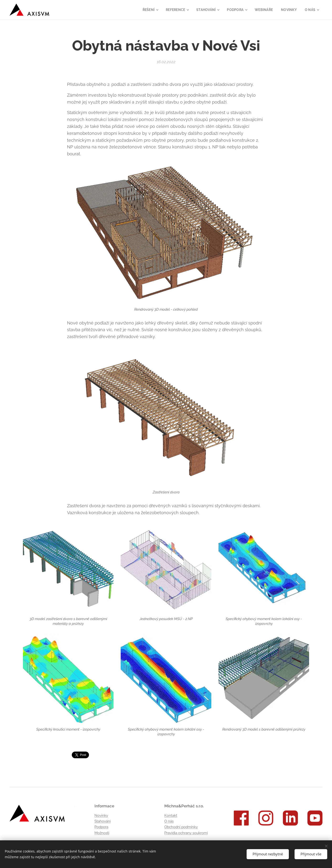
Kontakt (171, 816)
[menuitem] (145, 10)
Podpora (101, 827)
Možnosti (102, 833)
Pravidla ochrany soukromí (186, 833)
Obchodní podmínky (181, 827)
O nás (169, 821)
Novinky (101, 816)
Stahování (103, 821)
